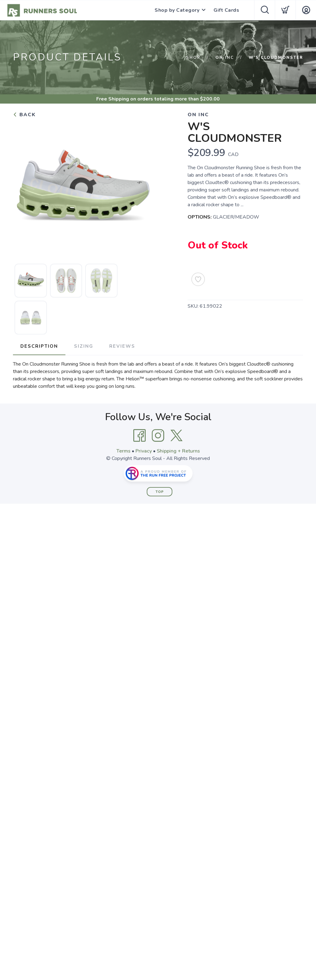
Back (24, 115)
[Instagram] (158, 436)
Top (160, 492)
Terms (123, 451)
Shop (193, 58)
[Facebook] (139, 436)
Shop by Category (177, 10)
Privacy (144, 451)
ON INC (225, 58)
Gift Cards (226, 10)
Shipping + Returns (178, 451)
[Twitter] (177, 436)
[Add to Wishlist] (198, 279)
